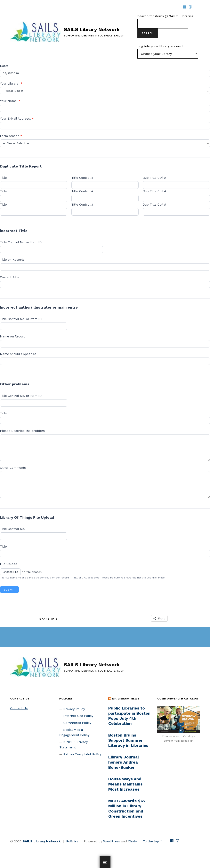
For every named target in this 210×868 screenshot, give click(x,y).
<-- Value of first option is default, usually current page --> (168, 54)
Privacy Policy (74, 709)
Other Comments (13, 468)
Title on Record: (12, 260)
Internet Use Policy (78, 716)
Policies (72, 841)
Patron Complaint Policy (82, 754)
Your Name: (10, 101)
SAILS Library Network (92, 29)
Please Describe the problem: (23, 431)
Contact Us (19, 708)
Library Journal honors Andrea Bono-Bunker (124, 762)
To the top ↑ (153, 841)
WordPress (112, 841)
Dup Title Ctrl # (154, 178)
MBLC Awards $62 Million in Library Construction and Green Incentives (127, 809)
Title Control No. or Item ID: (21, 242)
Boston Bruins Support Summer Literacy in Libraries (128, 740)
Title (3, 178)
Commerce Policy (77, 723)
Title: (4, 413)
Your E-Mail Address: (17, 119)
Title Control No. (13, 529)
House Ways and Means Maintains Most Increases (125, 784)
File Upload (9, 564)
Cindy (132, 841)
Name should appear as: (19, 354)
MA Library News (126, 699)
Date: (4, 66)
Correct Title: (10, 277)
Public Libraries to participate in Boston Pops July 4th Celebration (129, 716)
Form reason (11, 136)
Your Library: (11, 84)
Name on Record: (13, 336)
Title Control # (82, 178)
